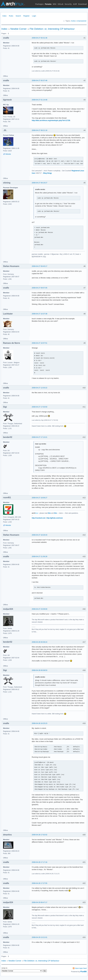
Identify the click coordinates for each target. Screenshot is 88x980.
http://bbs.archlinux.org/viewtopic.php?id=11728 (51, 120)
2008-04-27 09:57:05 (40, 288)
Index (4, 16)
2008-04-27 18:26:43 (40, 535)
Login (34, 16)
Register (26, 16)
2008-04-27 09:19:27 (40, 183)
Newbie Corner (19, 29)
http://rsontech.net (38, 518)
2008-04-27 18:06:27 (40, 498)
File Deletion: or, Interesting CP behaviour (52, 29)
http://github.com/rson (55, 518)
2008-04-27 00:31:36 (40, 38)
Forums (48, 4)
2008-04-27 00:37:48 (40, 80)
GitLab (60, 4)
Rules (11, 16)
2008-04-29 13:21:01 (40, 937)
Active (73, 21)
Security (68, 4)
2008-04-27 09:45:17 (40, 266)
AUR (75, 4)
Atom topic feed (81, 968)
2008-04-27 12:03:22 (40, 388)
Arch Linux (13, 4)
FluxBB (83, 972)
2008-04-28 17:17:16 (40, 862)
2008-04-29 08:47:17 (40, 902)
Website (8, 154)
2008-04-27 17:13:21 (40, 437)
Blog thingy (48, 173)
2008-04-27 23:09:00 (40, 609)
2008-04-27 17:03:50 (40, 407)
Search (18, 16)
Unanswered (82, 21)
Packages (40, 4)
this (49, 513)
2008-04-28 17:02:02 (40, 835)
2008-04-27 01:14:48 (40, 100)
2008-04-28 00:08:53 (40, 670)
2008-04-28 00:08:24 (40, 642)
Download (82, 4)
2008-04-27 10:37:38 (40, 314)
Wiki (55, 4)
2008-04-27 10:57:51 (40, 343)
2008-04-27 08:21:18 (40, 130)
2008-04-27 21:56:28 (40, 556)
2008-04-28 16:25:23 (40, 723)
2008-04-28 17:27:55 (40, 883)
